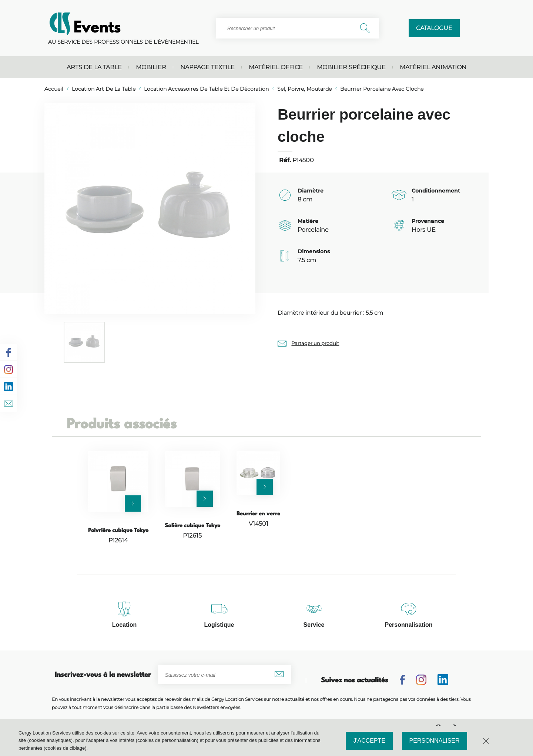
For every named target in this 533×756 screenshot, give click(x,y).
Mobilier (151, 67)
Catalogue (434, 28)
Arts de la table (94, 67)
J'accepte (369, 741)
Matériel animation (433, 67)
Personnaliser (435, 741)
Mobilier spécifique (351, 67)
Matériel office (276, 67)
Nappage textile (207, 67)
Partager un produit (315, 343)
